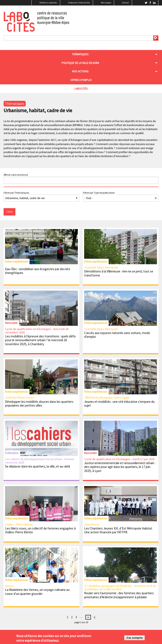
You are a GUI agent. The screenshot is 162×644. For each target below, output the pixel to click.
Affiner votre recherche (16, 175)
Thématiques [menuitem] (80, 54)
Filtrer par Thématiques (16, 193)
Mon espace (106, 3)
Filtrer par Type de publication (99, 193)
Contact (125, 3)
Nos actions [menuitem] (80, 71)
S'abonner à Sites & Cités (79, 3)
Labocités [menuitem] (81, 89)
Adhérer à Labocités (48, 3)
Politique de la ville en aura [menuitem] (80, 63)
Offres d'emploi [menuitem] (81, 80)
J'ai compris (134, 638)
